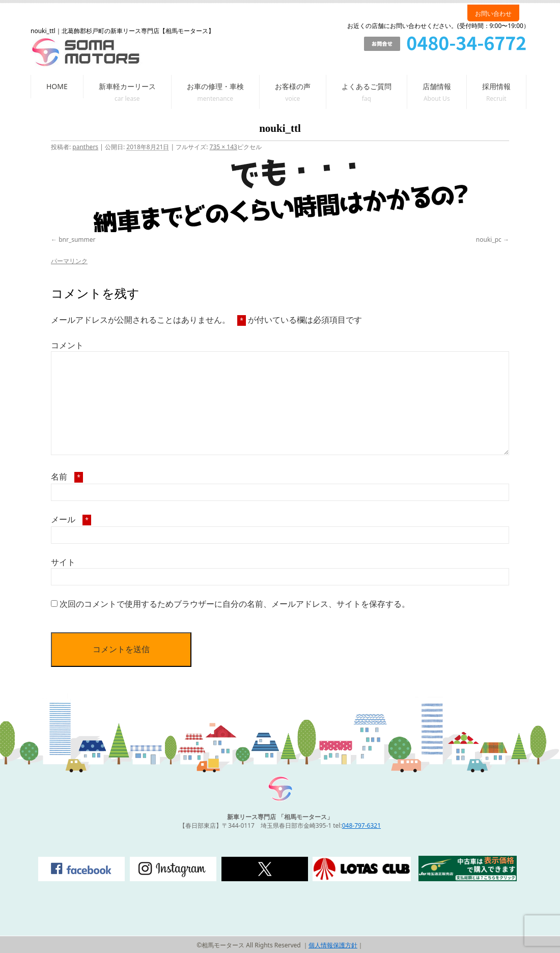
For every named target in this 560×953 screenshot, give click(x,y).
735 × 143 (223, 147)
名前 (67, 476)
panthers (85, 147)
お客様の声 (293, 86)
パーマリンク (69, 261)
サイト (63, 562)
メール (71, 519)
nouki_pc (489, 240)
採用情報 (496, 86)
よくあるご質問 (367, 86)
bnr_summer (77, 240)
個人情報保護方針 (333, 945)
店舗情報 (437, 86)
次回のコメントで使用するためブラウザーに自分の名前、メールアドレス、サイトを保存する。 (235, 604)
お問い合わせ (493, 13)
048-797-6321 (361, 825)
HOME (57, 86)
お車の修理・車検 (215, 86)
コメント (67, 345)
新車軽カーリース (127, 86)
